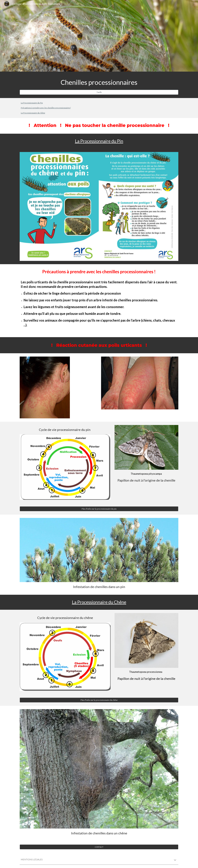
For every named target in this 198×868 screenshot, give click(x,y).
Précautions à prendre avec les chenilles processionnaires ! (46, 108)
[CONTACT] (99, 847)
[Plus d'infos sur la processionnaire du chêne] (99, 700)
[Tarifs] (99, 92)
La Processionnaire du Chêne (33, 113)
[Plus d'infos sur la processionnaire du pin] (99, 509)
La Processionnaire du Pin (32, 103)
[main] (99, 82)
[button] (175, 860)
